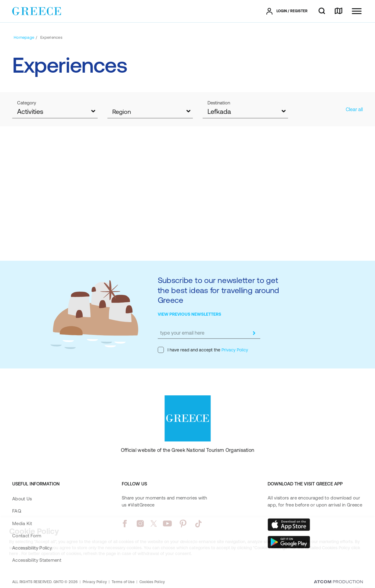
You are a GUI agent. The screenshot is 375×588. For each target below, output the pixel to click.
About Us (22, 499)
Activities (30, 112)
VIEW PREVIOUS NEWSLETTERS (189, 314)
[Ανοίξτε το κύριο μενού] (357, 11)
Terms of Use (123, 582)
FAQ (17, 511)
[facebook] (125, 524)
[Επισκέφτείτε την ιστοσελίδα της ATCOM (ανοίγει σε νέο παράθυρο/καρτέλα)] (338, 582)
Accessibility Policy (32, 548)
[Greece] (37, 11)
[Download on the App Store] (289, 524)
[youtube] (167, 524)
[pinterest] (183, 524)
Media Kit (22, 523)
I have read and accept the (203, 350)
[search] (322, 11)
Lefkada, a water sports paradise (178, 218)
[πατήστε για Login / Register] (287, 11)
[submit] (254, 333)
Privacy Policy (234, 350)
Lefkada (219, 112)
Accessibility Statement (37, 560)
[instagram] (140, 524)
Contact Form (27, 536)
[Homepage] (24, 37)
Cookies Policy (152, 582)
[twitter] (154, 524)
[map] (338, 11)
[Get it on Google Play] (289, 542)
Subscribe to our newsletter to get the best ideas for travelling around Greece (219, 290)
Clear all (354, 109)
